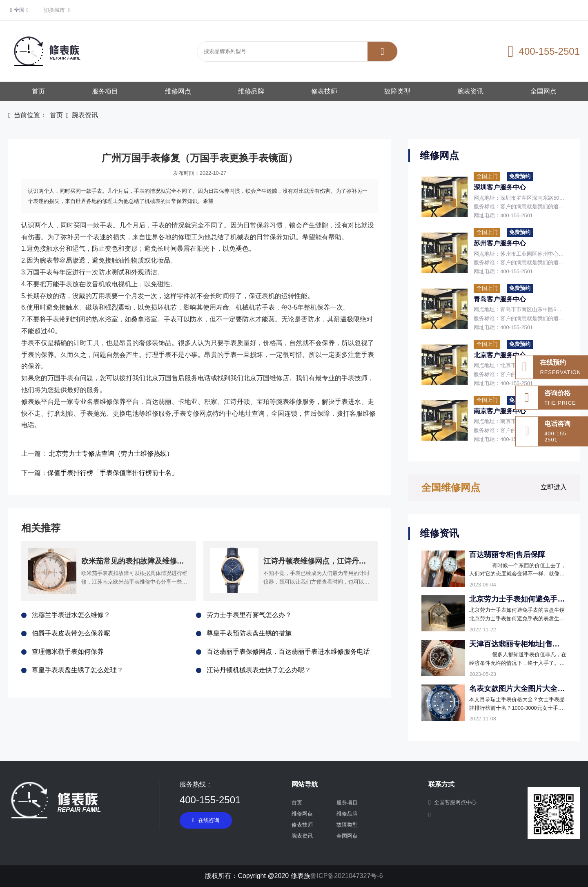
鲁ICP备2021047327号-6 (347, 876)
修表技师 (324, 91)
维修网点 (178, 91)
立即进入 (554, 487)
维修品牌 (251, 91)
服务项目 (105, 91)
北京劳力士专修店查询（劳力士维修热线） (111, 454)
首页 (38, 91)
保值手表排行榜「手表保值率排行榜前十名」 (113, 473)
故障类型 (397, 91)
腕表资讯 (470, 91)
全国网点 (543, 91)
